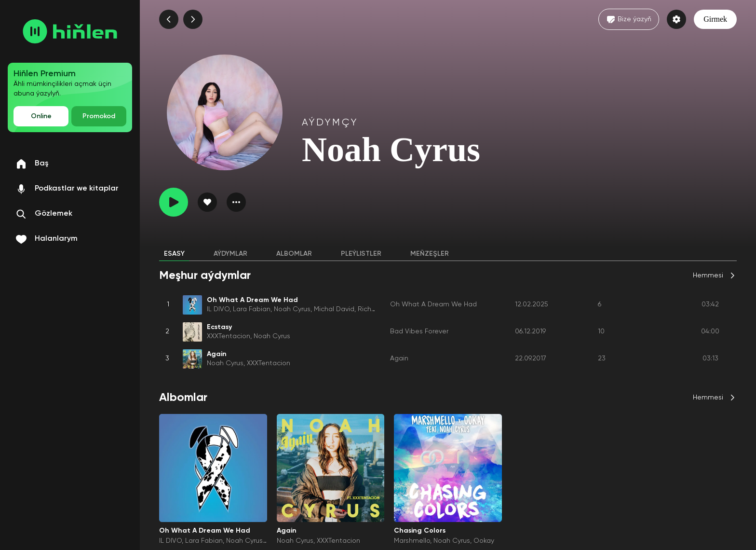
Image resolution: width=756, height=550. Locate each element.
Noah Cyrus (292, 309)
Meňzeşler (430, 254)
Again (399, 358)
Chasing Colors (420, 531)
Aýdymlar (230, 254)
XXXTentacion (229, 336)
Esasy (174, 254)
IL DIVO (218, 309)
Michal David (334, 309)
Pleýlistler (361, 254)
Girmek (715, 19)
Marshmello (412, 541)
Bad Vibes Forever (419, 331)
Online (41, 116)
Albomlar (294, 254)
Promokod (99, 116)
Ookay (484, 541)
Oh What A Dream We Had (433, 304)
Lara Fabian (252, 309)
